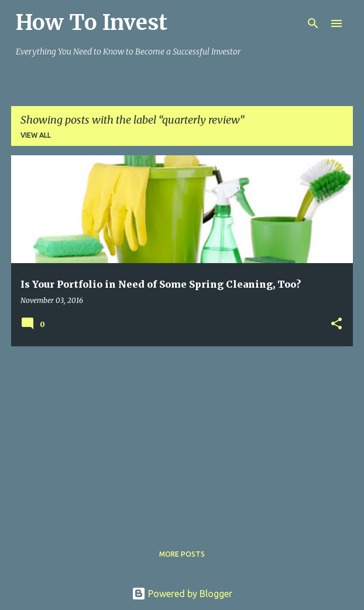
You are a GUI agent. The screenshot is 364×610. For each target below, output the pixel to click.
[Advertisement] (182, 438)
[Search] (313, 23)
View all (36, 135)
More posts (182, 554)
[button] (336, 324)
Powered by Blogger (182, 594)
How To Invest (92, 23)
